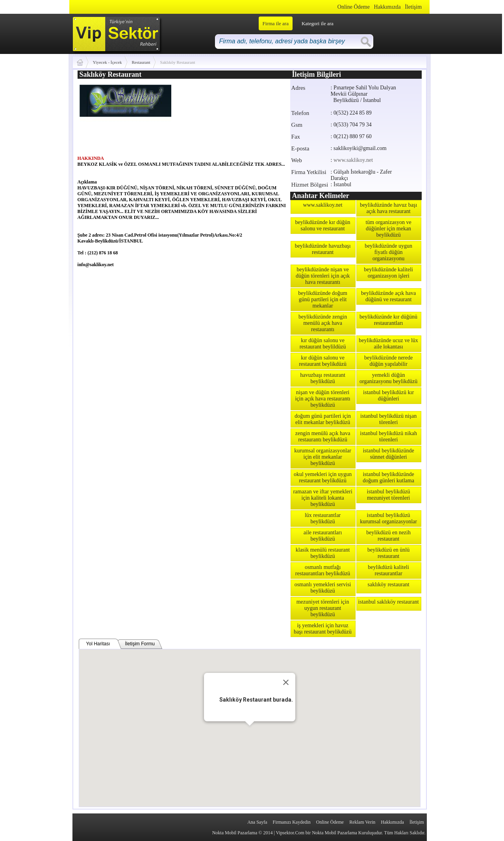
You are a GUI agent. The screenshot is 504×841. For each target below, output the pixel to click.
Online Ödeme (354, 7)
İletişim (413, 7)
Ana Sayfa (257, 822)
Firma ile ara (276, 23)
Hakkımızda (387, 7)
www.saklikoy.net (353, 160)
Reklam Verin (362, 822)
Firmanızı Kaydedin (292, 822)
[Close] (286, 682)
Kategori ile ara (318, 23)
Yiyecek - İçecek (107, 62)
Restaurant (141, 62)
